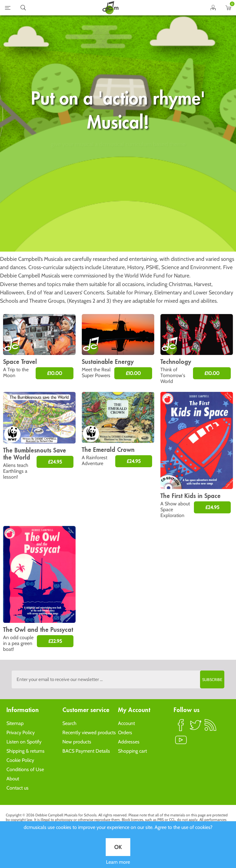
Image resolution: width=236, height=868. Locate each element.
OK (118, 205)
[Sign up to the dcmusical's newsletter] (118, 679)
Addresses (129, 742)
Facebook (181, 728)
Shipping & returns (26, 751)
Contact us (18, 788)
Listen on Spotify (24, 742)
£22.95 (55, 641)
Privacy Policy (21, 733)
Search (69, 723)
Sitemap (15, 723)
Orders (125, 733)
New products (77, 742)
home (110, 8)
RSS (210, 728)
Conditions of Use (25, 769)
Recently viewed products (89, 733)
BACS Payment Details (86, 751)
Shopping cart (132, 751)
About (13, 779)
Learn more (118, 219)
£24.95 (55, 462)
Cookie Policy (20, 760)
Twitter (196, 728)
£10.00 (55, 373)
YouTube (181, 743)
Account (126, 723)
